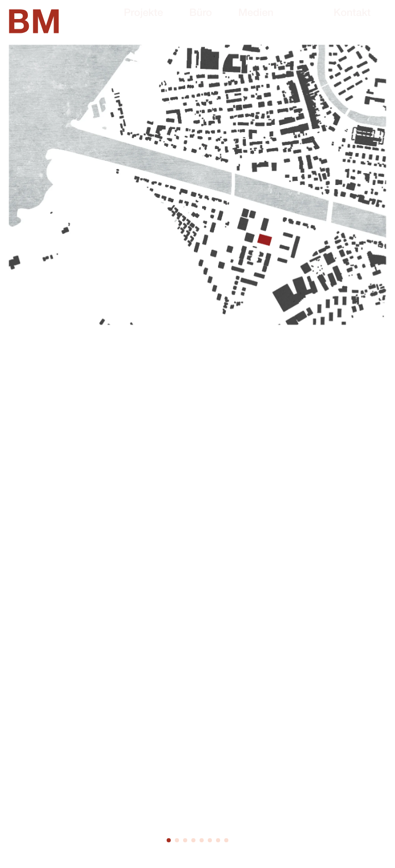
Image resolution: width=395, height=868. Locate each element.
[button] (169, 840)
